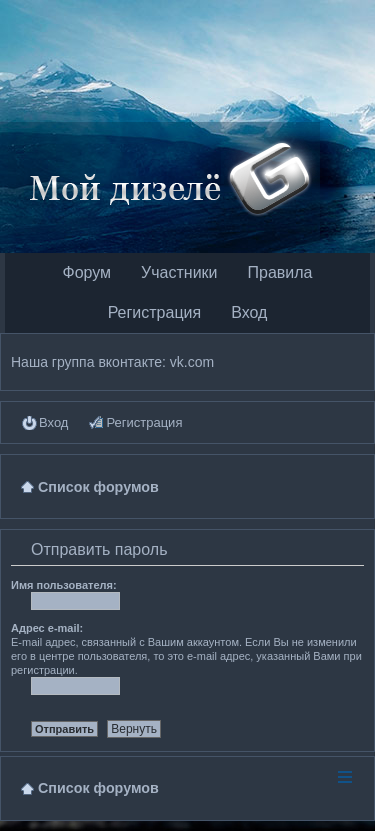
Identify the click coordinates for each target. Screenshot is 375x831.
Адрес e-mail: (47, 628)
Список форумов (98, 788)
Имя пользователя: (64, 585)
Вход (249, 312)
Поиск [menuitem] (356, 486)
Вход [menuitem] (53, 422)
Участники (179, 272)
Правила (280, 272)
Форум (86, 272)
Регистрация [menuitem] (144, 422)
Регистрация (155, 312)
